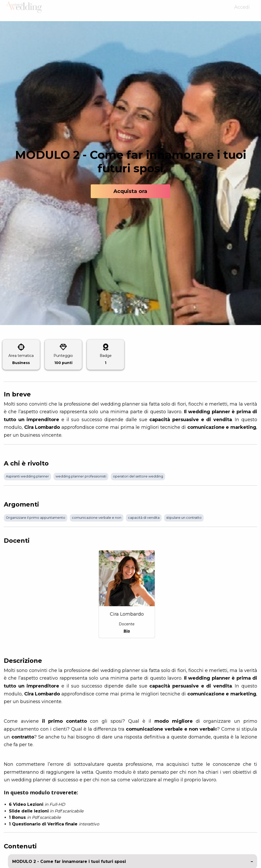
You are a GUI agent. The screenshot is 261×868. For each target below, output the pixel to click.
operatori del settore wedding (138, 476)
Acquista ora (130, 191)
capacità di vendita (144, 518)
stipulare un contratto (184, 518)
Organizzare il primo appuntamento (36, 518)
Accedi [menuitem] (242, 11)
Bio (127, 631)
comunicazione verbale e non (97, 518)
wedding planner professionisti (81, 476)
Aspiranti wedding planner (27, 476)
